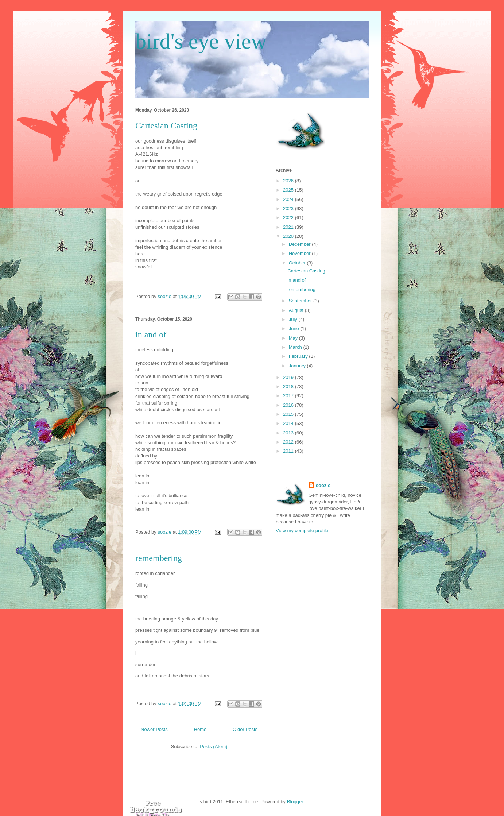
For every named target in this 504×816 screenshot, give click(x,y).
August (297, 310)
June (295, 328)
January (298, 366)
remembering (159, 558)
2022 (289, 218)
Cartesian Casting (166, 125)
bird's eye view (201, 41)
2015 (289, 414)
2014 (289, 423)
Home (200, 729)
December (301, 244)
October (298, 263)
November (301, 253)
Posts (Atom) (214, 747)
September (301, 301)
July (294, 319)
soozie (323, 485)
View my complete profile (302, 531)
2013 (289, 433)
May (294, 338)
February (299, 356)
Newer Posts (154, 729)
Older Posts (245, 729)
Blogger (295, 802)
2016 (289, 405)
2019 (289, 377)
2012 (289, 442)
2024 (289, 199)
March (296, 347)
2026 (289, 181)
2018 (289, 386)
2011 (289, 451)
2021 (289, 227)
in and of (151, 334)
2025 (289, 190)
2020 (289, 236)
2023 (289, 208)
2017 (289, 396)
